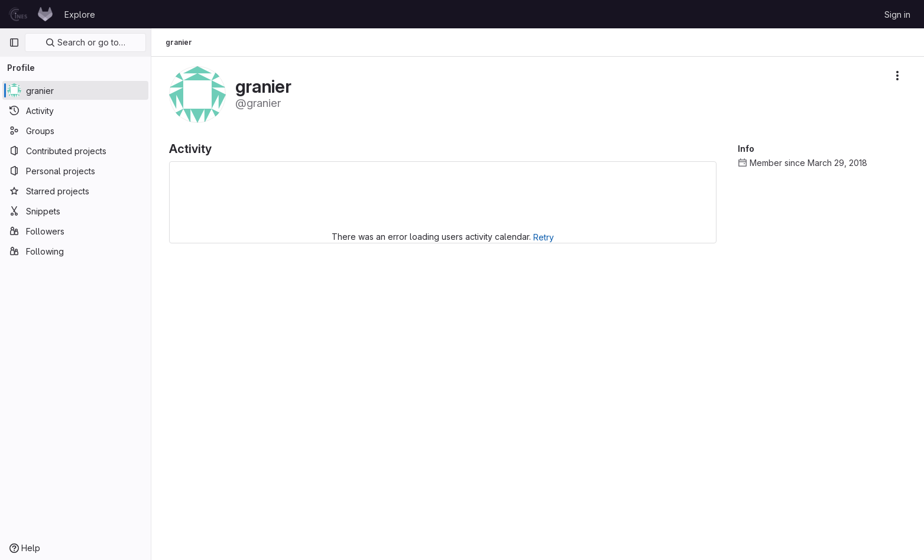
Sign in (897, 14)
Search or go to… (85, 42)
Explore (80, 14)
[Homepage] (31, 14)
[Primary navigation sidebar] (14, 43)
